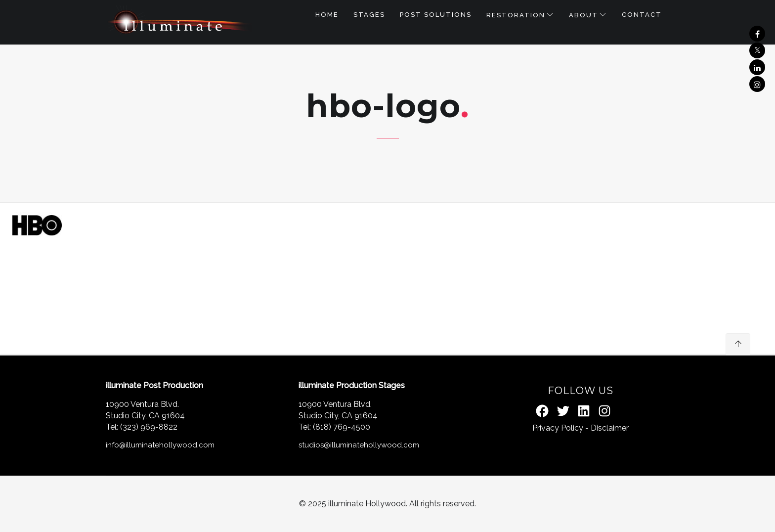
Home (327, 15)
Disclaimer (610, 428)
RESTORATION (516, 15)
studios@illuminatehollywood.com (359, 445)
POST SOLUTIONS (436, 15)
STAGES (369, 15)
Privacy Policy (558, 428)
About (583, 15)
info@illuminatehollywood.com (160, 445)
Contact (642, 15)
